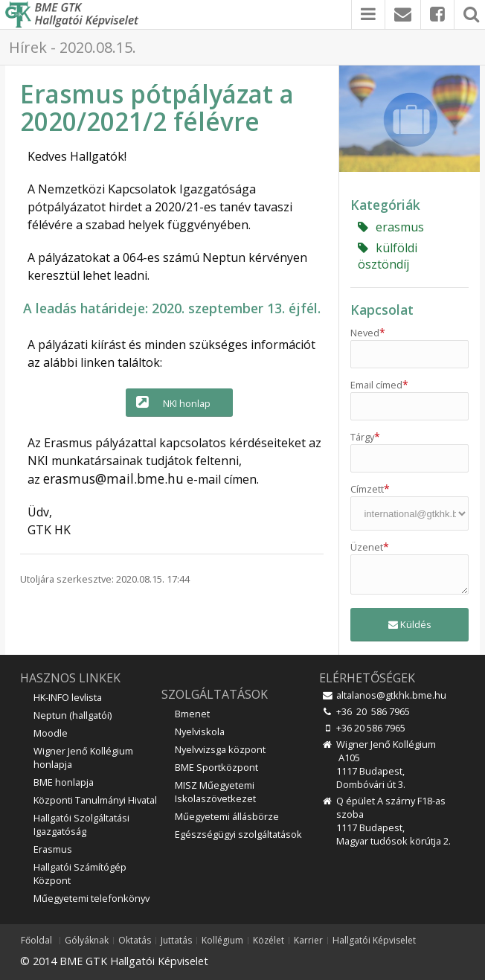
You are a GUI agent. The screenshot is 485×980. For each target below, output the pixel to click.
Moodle (51, 733)
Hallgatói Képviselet (374, 941)
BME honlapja (64, 782)
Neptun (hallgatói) (73, 715)
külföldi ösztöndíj (388, 256)
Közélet (269, 941)
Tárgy (365, 437)
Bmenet (192, 714)
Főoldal (36, 941)
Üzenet (370, 547)
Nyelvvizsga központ (220, 749)
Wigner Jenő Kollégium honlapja (83, 758)
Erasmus (53, 849)
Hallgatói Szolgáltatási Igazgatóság (81, 824)
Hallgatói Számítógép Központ (80, 874)
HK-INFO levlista (68, 697)
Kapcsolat (382, 310)
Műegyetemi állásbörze (227, 816)
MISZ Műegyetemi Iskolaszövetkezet (215, 792)
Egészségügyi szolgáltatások (238, 834)
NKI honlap (172, 403)
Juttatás (176, 941)
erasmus (391, 227)
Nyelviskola (200, 731)
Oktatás (135, 941)
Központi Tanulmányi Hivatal (95, 800)
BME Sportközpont (216, 767)
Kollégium (222, 941)
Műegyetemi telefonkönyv (91, 898)
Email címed (379, 385)
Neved (368, 333)
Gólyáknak (87, 941)
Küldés (410, 624)
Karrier (308, 941)
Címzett (370, 489)
